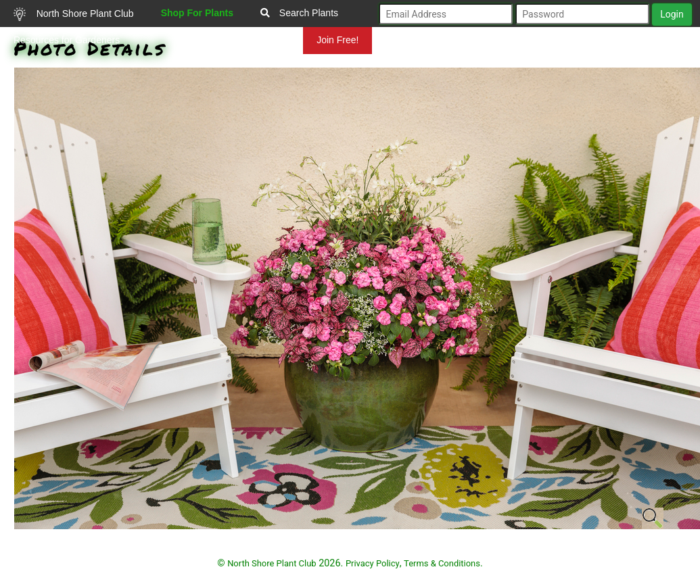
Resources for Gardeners (67, 40)
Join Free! (337, 40)
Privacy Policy (373, 563)
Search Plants (299, 13)
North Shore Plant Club (74, 14)
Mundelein (260, 40)
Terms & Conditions (442, 563)
